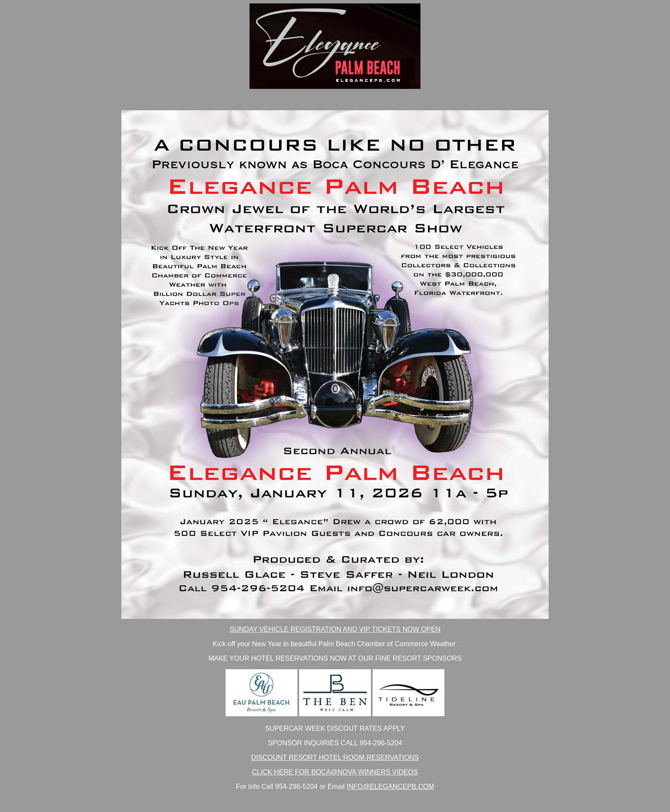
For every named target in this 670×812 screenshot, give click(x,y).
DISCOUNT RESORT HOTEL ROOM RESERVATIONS (335, 758)
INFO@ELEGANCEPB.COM (390, 787)
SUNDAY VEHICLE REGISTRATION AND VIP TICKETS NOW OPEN (335, 629)
